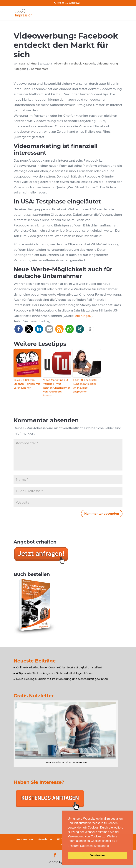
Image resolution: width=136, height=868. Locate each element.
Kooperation (25, 839)
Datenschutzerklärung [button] (94, 846)
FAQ (60, 839)
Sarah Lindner (28, 64)
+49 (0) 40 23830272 (68, 3)
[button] (19, 329)
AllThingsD (83, 316)
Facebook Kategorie (82, 64)
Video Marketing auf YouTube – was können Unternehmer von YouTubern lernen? (57, 388)
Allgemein (61, 64)
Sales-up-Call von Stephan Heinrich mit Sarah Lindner (27, 384)
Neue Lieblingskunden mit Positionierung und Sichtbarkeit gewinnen (62, 679)
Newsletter (45, 839)
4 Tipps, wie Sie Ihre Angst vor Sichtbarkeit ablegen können (55, 673)
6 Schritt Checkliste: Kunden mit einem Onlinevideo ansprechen (85, 386)
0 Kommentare (38, 69)
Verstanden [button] (97, 855)
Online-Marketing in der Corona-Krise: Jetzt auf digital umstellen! (59, 667)
